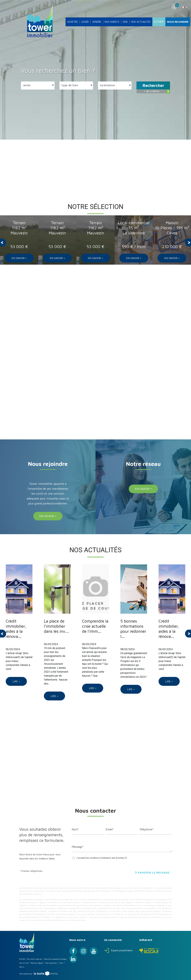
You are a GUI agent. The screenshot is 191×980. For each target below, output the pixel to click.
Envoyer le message (152, 873)
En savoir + (19, 258)
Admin (22, 967)
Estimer (159, 22)
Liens (61, 963)
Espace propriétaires (118, 950)
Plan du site (24, 963)
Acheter (72, 22)
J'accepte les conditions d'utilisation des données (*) (102, 858)
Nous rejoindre (178, 22)
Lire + (16, 681)
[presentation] (3, 242)
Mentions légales (37, 963)
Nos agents (112, 22)
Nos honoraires (51, 963)
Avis (125, 22)
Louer (85, 22)
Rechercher (153, 85)
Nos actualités (141, 22)
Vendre (97, 22)
